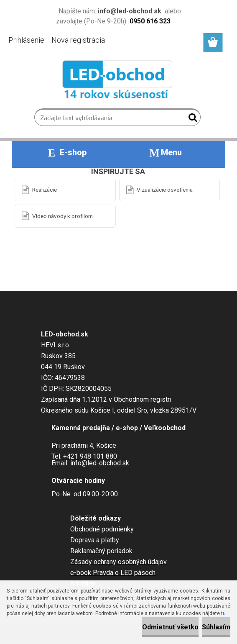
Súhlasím (216, 627)
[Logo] (118, 81)
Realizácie (45, 190)
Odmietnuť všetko (170, 627)
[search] (191, 119)
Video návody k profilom (62, 216)
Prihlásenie (26, 40)
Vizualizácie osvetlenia (165, 190)
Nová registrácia (78, 40)
